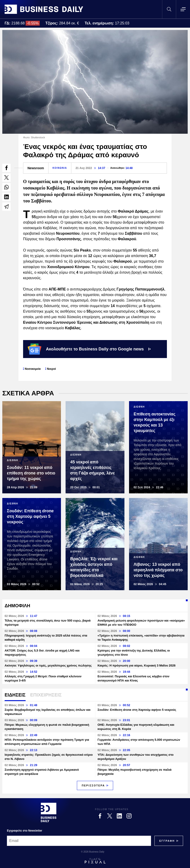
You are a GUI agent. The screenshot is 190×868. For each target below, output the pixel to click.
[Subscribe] (167, 841)
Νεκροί (51, 369)
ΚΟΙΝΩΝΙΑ (60, 168)
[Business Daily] (49, 812)
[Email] (79, 841)
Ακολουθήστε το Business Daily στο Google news (89, 349)
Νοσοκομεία (33, 369)
